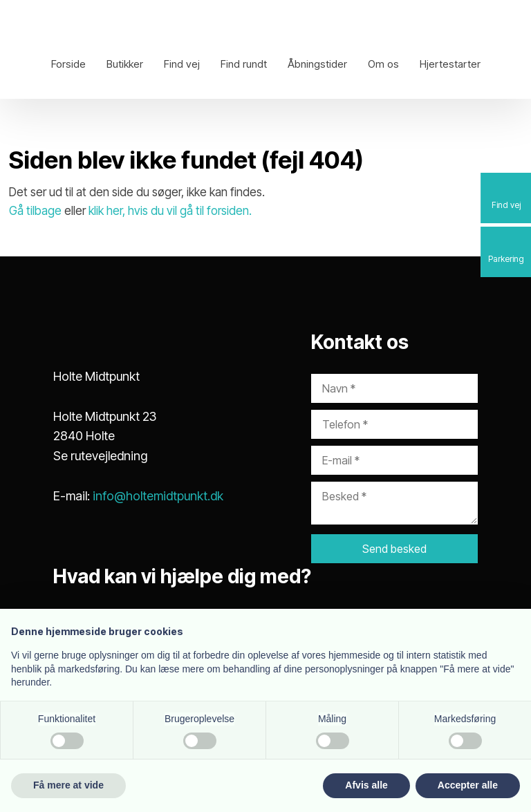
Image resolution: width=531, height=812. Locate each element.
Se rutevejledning (100, 456)
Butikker (125, 64)
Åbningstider (317, 64)
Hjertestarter (450, 64)
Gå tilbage (35, 211)
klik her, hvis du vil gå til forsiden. (170, 211)
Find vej (182, 64)
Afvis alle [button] (366, 785)
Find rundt (244, 64)
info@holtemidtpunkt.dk (158, 496)
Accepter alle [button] (468, 785)
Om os (383, 64)
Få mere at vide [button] (68, 785)
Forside (68, 64)
